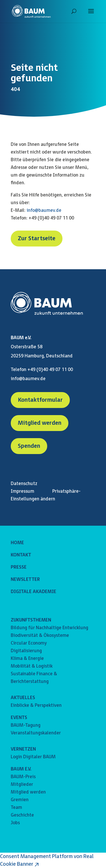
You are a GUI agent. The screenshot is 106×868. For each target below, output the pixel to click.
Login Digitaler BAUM (33, 757)
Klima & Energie (27, 659)
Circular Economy (29, 643)
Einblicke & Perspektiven (36, 706)
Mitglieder (22, 785)
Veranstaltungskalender (36, 733)
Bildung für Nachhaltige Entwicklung (49, 628)
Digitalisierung (26, 651)
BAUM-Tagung (26, 725)
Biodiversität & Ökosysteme (40, 636)
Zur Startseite (37, 239)
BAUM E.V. (21, 769)
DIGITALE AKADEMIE (33, 592)
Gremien (20, 800)
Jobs (15, 823)
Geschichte (22, 815)
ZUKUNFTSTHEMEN (31, 620)
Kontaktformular (40, 400)
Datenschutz (24, 484)
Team (16, 808)
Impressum (22, 491)
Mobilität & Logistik (32, 666)
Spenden (29, 446)
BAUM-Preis (23, 777)
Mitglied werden (40, 423)
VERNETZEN (23, 749)
